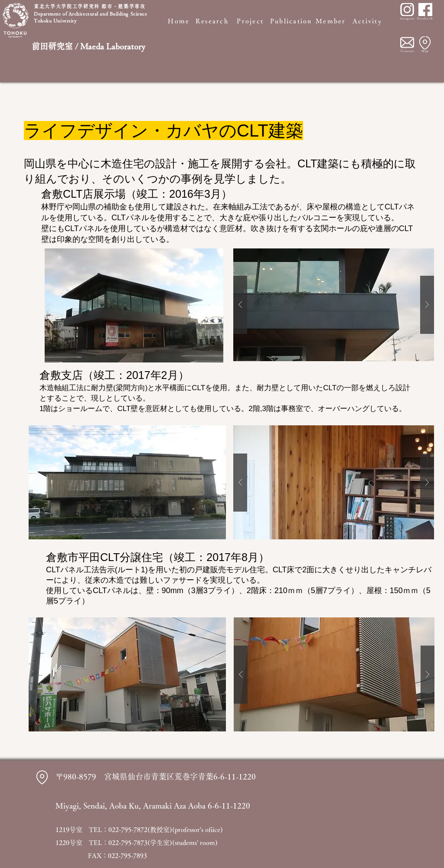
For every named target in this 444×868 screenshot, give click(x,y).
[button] (334, 305)
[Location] (425, 43)
